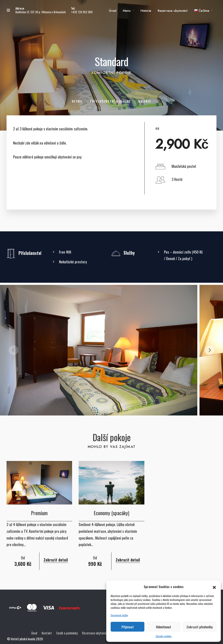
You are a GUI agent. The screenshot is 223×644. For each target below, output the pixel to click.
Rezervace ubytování (173, 11)
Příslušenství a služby (110, 101)
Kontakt (47, 633)
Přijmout (128, 627)
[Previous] (14, 350)
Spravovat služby (119, 615)
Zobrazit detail (56, 560)
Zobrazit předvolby (199, 627)
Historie (146, 11)
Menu (127, 11)
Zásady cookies (164, 636)
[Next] (209, 350)
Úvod (113, 11)
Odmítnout (163, 627)
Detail (77, 101)
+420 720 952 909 (82, 12)
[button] (214, 587)
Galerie (145, 101)
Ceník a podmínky (67, 633)
